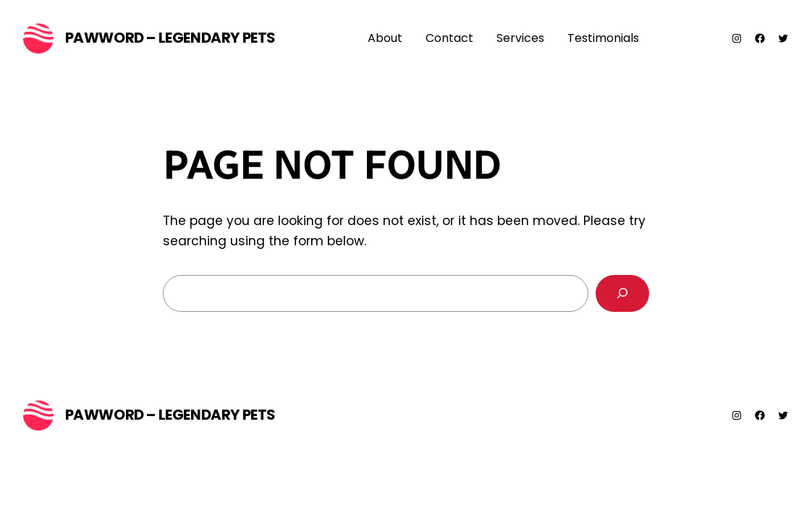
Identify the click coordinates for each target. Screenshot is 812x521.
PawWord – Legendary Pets (170, 38)
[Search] (622, 293)
